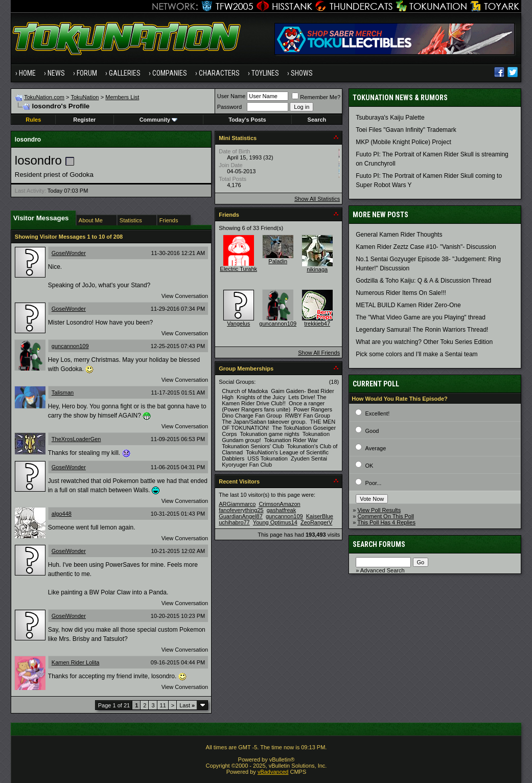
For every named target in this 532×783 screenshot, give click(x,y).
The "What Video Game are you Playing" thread (421, 317)
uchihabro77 (234, 522)
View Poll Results (379, 510)
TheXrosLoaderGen (76, 439)
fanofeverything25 (241, 510)
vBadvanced (273, 772)
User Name (232, 96)
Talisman (63, 393)
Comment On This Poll (385, 516)
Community (159, 120)
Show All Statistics (317, 199)
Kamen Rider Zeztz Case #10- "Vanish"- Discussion (426, 247)
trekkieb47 (317, 324)
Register (84, 120)
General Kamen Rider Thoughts (399, 235)
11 (163, 705)
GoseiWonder (69, 253)
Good (372, 431)
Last (187, 705)
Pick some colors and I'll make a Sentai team (417, 354)
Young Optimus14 (275, 522)
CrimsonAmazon (279, 504)
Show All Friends (319, 353)
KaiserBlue (320, 516)
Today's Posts (247, 120)
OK (369, 466)
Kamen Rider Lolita (76, 662)
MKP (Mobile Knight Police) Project (403, 142)
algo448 (62, 514)
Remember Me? (316, 97)
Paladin (278, 261)
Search (317, 120)
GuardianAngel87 (241, 516)
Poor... (374, 483)
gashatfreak (281, 510)
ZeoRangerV (316, 522)
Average (376, 448)
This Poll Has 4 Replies (386, 522)
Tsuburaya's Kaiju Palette (390, 118)
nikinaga (317, 269)
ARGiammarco (237, 504)
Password (229, 107)
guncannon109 (70, 346)
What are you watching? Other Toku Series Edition (424, 342)
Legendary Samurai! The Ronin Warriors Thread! (422, 330)
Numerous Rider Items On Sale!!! (401, 293)
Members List (122, 97)
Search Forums (379, 544)
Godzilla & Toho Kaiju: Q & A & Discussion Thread (423, 281)
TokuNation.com (44, 97)
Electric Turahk (238, 269)
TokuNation (85, 97)
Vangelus (238, 324)
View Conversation (185, 296)
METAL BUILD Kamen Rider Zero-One (408, 305)
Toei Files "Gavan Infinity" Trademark (406, 130)
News (56, 73)
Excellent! (378, 413)
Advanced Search (383, 570)
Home (27, 73)
